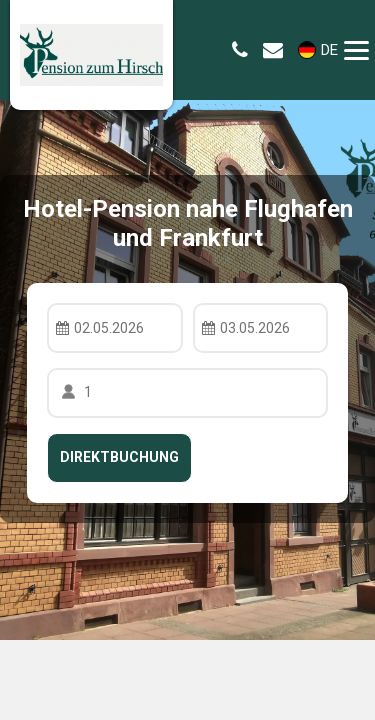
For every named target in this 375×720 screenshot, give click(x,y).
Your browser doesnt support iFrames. (187, 360)
